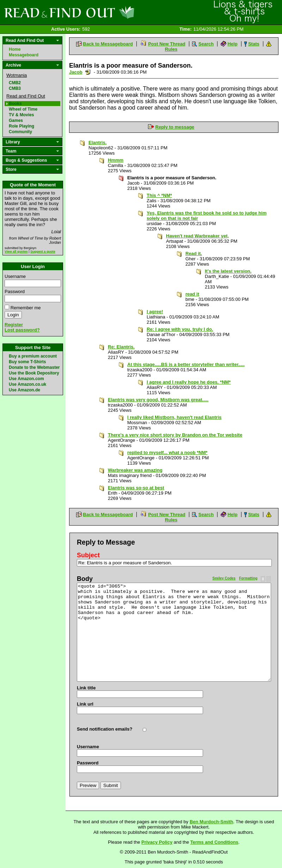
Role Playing (22, 126)
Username (15, 276)
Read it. (194, 253)
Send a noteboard (88, 72)
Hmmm (116, 160)
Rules (171, 49)
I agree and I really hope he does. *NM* (189, 382)
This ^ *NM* (159, 195)
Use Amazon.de (24, 390)
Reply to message (175, 127)
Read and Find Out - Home (106, 12)
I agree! (155, 312)
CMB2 (15, 83)
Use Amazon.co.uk (27, 384)
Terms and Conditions (214, 842)
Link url (85, 704)
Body (85, 579)
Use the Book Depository (34, 373)
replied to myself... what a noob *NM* (167, 452)
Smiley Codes (224, 578)
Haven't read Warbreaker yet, (197, 236)
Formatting (248, 578)
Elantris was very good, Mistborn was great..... (158, 400)
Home (15, 49)
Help (232, 44)
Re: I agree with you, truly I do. (180, 329)
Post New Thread (167, 44)
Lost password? (22, 330)
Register (14, 325)
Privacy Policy (157, 842)
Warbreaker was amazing (135, 470)
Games (16, 120)
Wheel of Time (23, 109)
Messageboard (24, 55)
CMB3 (15, 88)
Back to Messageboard (108, 44)
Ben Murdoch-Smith (211, 822)
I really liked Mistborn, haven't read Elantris (174, 417)
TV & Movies (21, 115)
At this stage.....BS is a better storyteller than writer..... (186, 364)
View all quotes (16, 252)
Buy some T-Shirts (27, 362)
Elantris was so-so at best (136, 488)
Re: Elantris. (121, 347)
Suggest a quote (43, 252)
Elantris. (97, 142)
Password (15, 292)
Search (206, 44)
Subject (88, 555)
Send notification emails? (105, 729)
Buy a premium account (33, 356)
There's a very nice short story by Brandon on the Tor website (175, 435)
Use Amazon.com (26, 379)
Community (20, 132)
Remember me (26, 308)
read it (192, 294)
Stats (254, 44)
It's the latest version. (228, 271)
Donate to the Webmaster (34, 367)
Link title (86, 688)
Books (15, 104)
